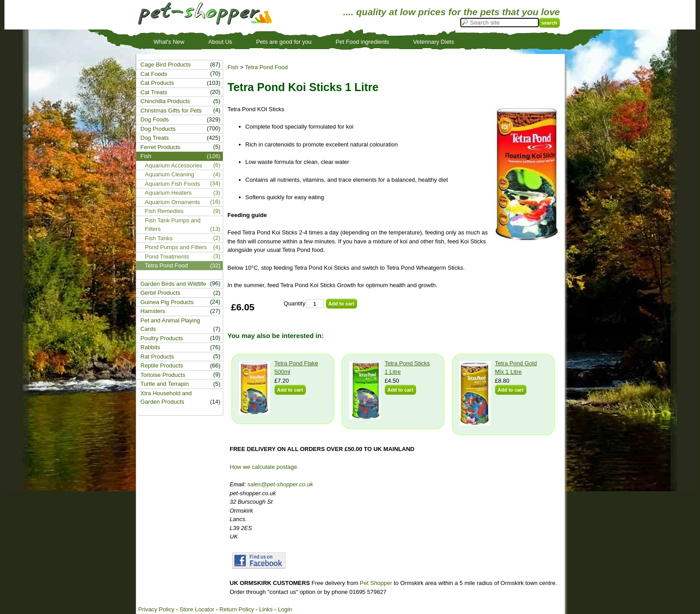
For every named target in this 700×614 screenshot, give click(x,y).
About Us (220, 42)
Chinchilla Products (165, 101)
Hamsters (153, 311)
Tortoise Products (163, 375)
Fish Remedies (165, 211)
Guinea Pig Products (167, 302)
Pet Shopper (376, 583)
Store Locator (197, 609)
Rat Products (157, 357)
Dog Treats (155, 138)
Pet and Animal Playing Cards (171, 325)
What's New (169, 42)
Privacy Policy (156, 609)
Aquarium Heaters (169, 193)
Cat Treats (154, 92)
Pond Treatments (167, 257)
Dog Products (158, 129)
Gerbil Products (161, 293)
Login (285, 609)
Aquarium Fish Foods (173, 184)
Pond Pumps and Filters (176, 247)
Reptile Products (162, 365)
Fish (233, 67)
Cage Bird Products (166, 65)
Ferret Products (161, 147)
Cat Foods (154, 74)
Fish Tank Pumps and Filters (173, 225)
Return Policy (237, 609)
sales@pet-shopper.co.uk (280, 484)
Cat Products (157, 83)
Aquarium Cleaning (170, 174)
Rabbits (150, 347)
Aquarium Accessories (174, 165)
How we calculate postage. (265, 467)
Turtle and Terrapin (165, 384)
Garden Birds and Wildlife (173, 284)
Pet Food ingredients (362, 42)
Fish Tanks (159, 238)
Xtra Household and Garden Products (166, 398)
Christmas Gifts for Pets (171, 111)
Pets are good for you (284, 42)
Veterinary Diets (433, 42)
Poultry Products (162, 338)
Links (266, 609)
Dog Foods (155, 119)
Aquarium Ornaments (173, 202)
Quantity (295, 303)
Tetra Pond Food (267, 67)
